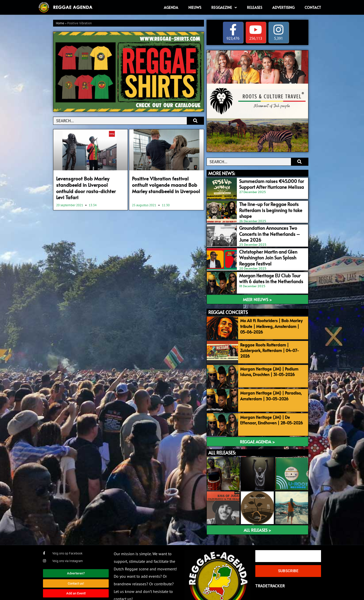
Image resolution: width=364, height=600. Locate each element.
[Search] (195, 121)
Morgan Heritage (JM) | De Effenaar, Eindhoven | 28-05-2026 (272, 403)
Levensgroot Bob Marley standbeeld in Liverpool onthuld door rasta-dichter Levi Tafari (87, 184)
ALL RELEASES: (222, 435)
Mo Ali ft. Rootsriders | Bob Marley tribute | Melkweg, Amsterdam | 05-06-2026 (271, 315)
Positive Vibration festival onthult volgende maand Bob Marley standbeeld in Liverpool (165, 184)
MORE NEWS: (222, 173)
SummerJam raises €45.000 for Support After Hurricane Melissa (265, 183)
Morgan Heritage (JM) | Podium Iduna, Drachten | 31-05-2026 (267, 358)
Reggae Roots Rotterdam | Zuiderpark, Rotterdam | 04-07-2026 (272, 335)
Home (60, 23)
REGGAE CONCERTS (228, 302)
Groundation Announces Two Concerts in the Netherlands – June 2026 (270, 226)
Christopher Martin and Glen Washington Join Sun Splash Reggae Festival (269, 250)
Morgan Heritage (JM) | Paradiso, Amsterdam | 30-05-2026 (269, 380)
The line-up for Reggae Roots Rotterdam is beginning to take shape (270, 205)
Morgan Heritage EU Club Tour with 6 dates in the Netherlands (269, 269)
